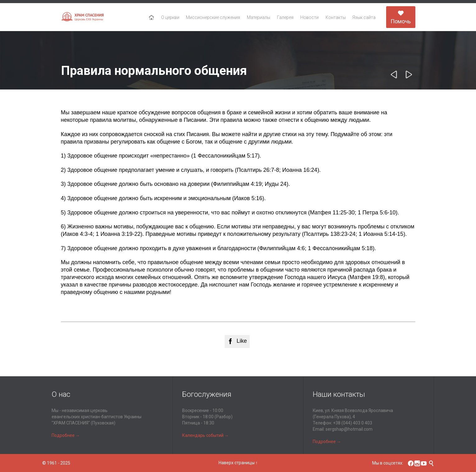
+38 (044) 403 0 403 (353, 423)
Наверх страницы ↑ (238, 463)
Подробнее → (66, 435)
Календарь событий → (206, 435)
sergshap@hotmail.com (349, 429)
